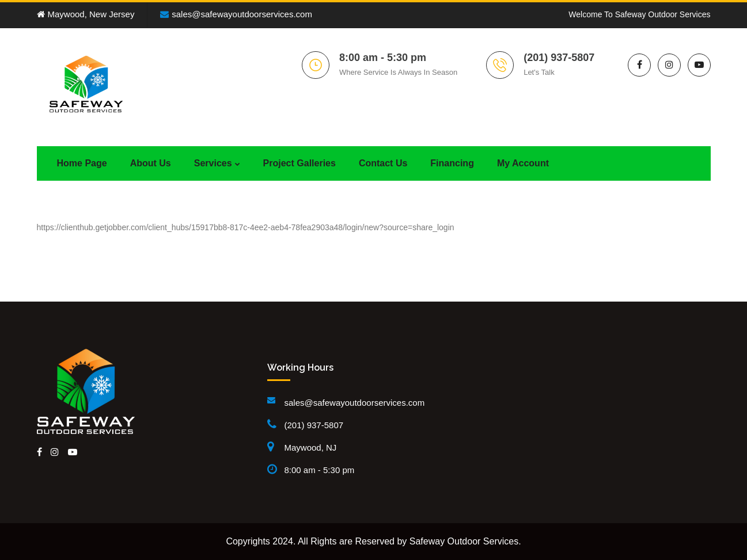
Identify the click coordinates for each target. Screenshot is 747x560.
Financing (452, 163)
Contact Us (383, 163)
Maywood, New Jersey (86, 14)
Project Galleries (299, 163)
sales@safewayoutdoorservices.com (236, 14)
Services (213, 163)
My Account (523, 163)
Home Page (82, 163)
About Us (151, 163)
